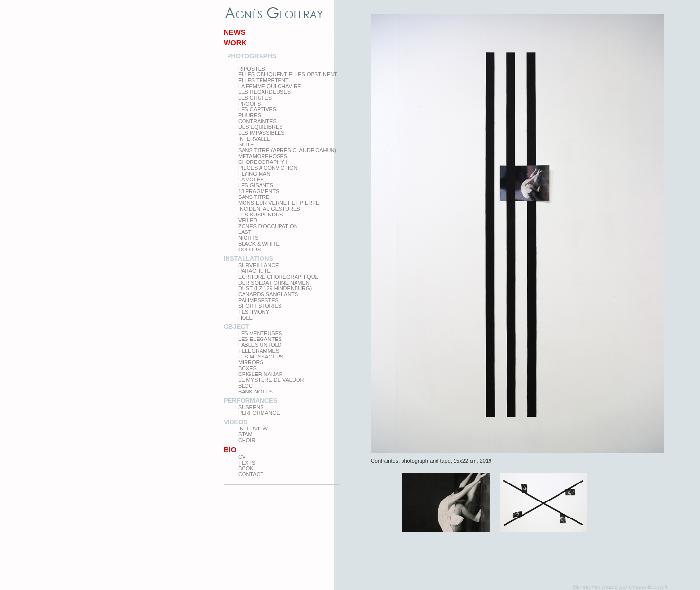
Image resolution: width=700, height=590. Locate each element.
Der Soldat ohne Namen (274, 283)
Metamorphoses (263, 156)
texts (247, 463)
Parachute (254, 271)
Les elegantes (260, 339)
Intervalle (254, 139)
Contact (251, 474)
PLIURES (250, 115)
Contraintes (257, 121)
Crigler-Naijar (261, 374)
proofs (249, 104)
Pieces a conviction (268, 168)
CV (242, 457)
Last (245, 232)
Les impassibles (262, 133)
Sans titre (254, 197)
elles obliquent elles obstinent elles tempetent (288, 77)
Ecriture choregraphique (278, 277)
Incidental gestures (269, 209)
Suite (246, 144)
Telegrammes (259, 351)
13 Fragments (259, 191)
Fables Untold (260, 345)
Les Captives (257, 109)
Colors (249, 250)
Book (246, 468)
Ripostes (252, 69)
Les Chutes (255, 98)
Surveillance (259, 265)
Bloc (245, 386)
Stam (245, 434)
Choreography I (263, 162)
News (235, 32)
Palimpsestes (258, 300)
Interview (253, 429)
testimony (254, 312)
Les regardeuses (264, 92)
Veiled (248, 220)
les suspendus (261, 215)
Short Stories (260, 306)
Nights (248, 238)
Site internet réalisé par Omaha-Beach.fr (620, 587)
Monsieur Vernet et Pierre (279, 203)
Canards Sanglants (268, 294)
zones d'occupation (268, 226)
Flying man (254, 174)
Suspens (251, 407)
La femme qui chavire (270, 86)
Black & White (259, 244)
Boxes (247, 368)
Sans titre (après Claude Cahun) (287, 150)
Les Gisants (256, 185)
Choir (247, 440)
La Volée (251, 179)
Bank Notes (255, 392)
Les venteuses (260, 333)
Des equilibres (261, 127)
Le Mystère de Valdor (271, 380)
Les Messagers (261, 357)
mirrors (251, 362)
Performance (259, 413)
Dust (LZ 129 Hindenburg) (275, 288)
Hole (245, 318)
